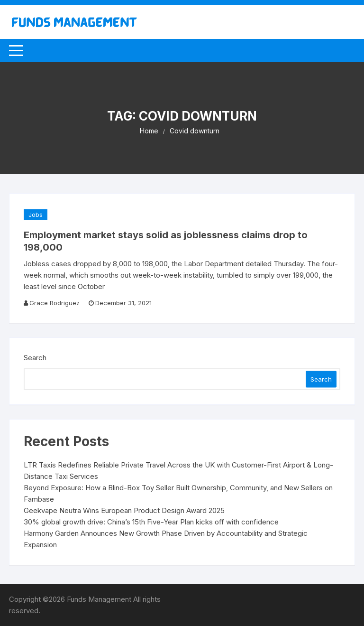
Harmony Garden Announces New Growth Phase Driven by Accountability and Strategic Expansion (166, 539)
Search (35, 358)
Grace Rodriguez (55, 303)
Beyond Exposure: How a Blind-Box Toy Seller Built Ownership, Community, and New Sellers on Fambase (178, 493)
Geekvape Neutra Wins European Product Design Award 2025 (124, 510)
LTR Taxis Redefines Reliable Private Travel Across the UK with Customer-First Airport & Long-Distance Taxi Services (178, 471)
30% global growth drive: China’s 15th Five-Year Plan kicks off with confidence (151, 522)
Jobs (36, 215)
